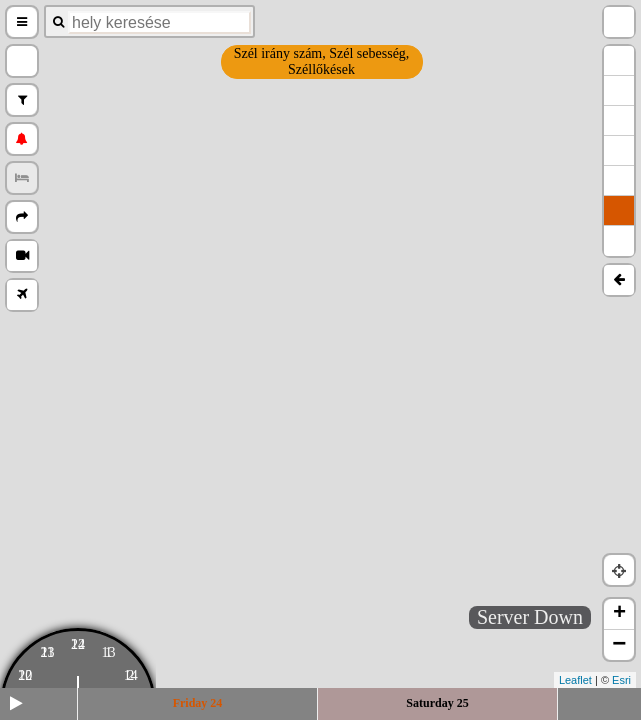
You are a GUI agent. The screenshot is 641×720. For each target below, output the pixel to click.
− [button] (619, 645)
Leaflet (575, 680)
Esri (621, 680)
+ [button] (619, 614)
